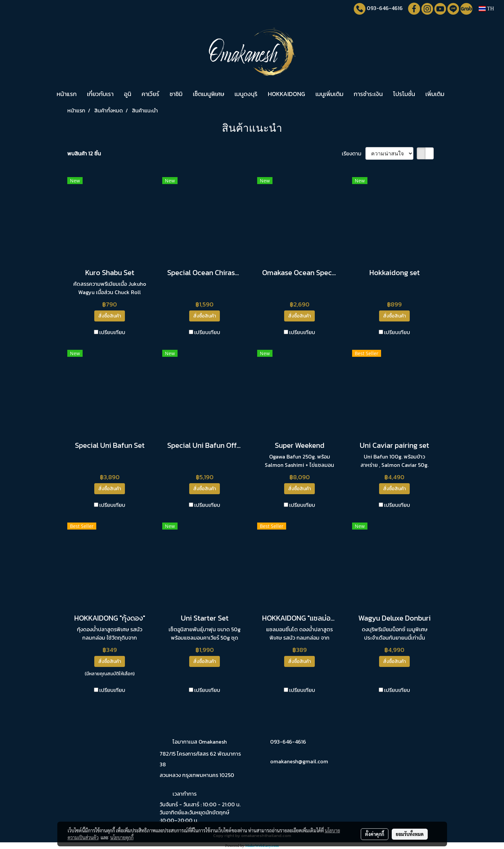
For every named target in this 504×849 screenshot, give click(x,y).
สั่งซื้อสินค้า (110, 316)
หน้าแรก (67, 94)
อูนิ (128, 94)
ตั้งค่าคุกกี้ (375, 834)
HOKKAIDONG (286, 94)
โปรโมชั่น (404, 94)
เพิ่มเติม (435, 94)
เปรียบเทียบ (112, 332)
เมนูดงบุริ (246, 94)
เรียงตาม (354, 153)
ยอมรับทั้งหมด (410, 834)
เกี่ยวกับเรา (100, 94)
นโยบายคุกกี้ (122, 837)
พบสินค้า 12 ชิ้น (84, 153)
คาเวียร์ (150, 94)
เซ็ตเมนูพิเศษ (209, 94)
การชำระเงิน (368, 94)
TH (486, 9)
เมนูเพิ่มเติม (329, 94)
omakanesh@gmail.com (299, 761)
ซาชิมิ (176, 94)
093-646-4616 (385, 8)
